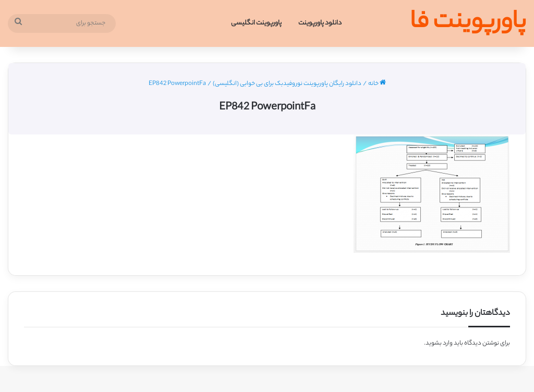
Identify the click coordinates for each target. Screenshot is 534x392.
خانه (377, 84)
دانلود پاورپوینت (320, 23)
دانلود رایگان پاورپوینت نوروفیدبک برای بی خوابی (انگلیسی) (287, 84)
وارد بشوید (439, 344)
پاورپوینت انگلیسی (256, 23)
